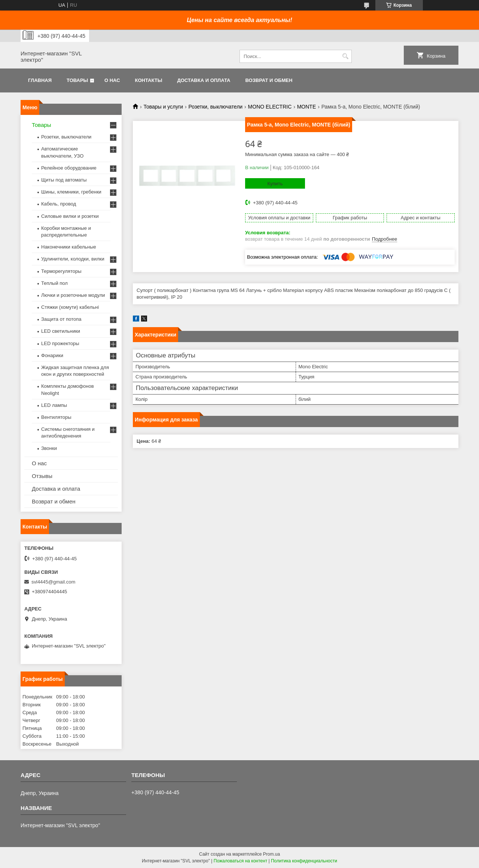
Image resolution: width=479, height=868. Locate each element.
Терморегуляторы (61, 271)
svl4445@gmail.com (53, 582)
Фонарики (52, 355)
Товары (77, 80)
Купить (275, 184)
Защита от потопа (61, 319)
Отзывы (42, 476)
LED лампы (54, 405)
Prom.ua (271, 854)
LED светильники (61, 331)
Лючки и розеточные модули (73, 295)
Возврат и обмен (269, 80)
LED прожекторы (60, 343)
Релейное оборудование (69, 168)
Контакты (149, 80)
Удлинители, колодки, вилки (73, 259)
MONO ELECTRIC (270, 107)
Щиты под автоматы (64, 180)
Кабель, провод (59, 204)
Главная (40, 80)
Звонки (49, 448)
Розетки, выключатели (216, 107)
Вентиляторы (56, 417)
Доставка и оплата (204, 80)
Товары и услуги (163, 107)
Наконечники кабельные (69, 247)
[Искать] (345, 56)
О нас (112, 80)
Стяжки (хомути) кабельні (70, 307)
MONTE (307, 107)
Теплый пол (54, 283)
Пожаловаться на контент (240, 861)
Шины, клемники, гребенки (71, 192)
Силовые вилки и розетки (70, 216)
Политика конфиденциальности (304, 861)
